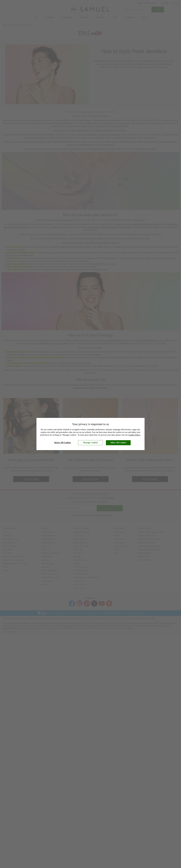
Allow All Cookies (118, 443)
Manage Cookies (90, 443)
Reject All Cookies (63, 443)
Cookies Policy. (134, 435)
